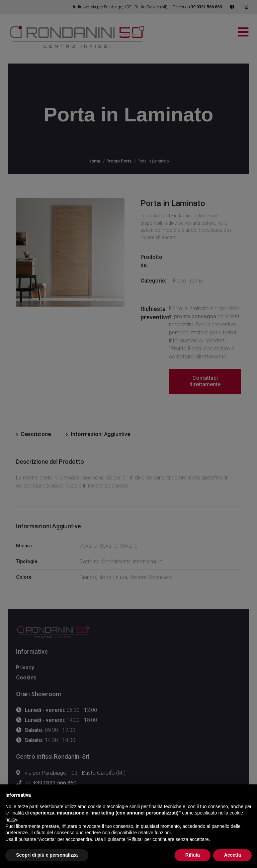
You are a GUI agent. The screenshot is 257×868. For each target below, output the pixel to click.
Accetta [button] (232, 855)
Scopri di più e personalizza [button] (47, 855)
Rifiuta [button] (193, 855)
